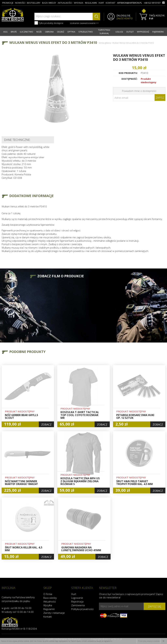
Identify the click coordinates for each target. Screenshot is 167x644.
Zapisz (160, 98)
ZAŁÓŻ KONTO (125, 18)
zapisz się (155, 606)
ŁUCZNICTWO (27, 32)
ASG (5, 32)
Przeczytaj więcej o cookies (149, 641)
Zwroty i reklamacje (54, 613)
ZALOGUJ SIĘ (123, 16)
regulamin (91, 3)
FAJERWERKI (158, 32)
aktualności (65, 3)
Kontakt (48, 617)
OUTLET (130, 32)
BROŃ (14, 32)
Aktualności (50, 602)
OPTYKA (71, 32)
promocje (8, 3)
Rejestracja (77, 602)
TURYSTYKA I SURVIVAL (104, 32)
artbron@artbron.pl (130, 3)
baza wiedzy (49, 3)
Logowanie (77, 598)
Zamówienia (78, 605)
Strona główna (105, 43)
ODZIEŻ (61, 32)
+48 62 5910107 (152, 3)
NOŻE (39, 32)
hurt (101, 3)
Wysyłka (48, 605)
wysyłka (79, 3)
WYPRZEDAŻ (143, 32)
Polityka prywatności (82, 609)
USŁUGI (119, 32)
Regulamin (49, 609)
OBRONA (49, 32)
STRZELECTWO (86, 32)
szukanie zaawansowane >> (84, 23)
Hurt (74, 594)
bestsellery (34, 3)
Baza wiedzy (50, 598)
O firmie (48, 594)
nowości (20, 3)
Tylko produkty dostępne (49, 23)
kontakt (110, 3)
